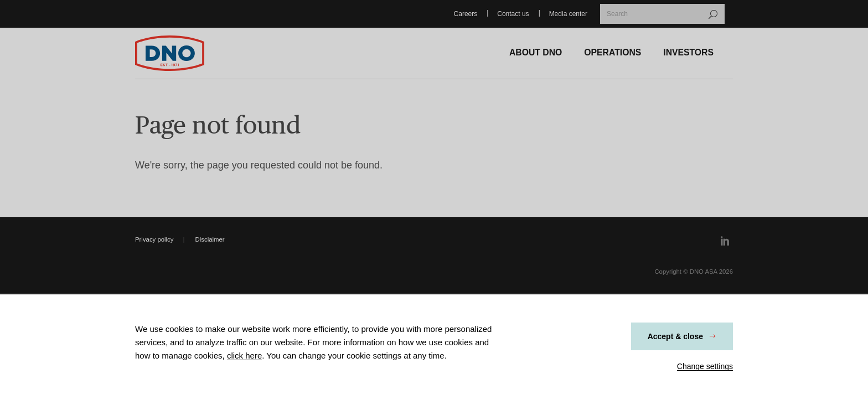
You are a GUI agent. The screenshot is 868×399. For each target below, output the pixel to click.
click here (244, 355)
